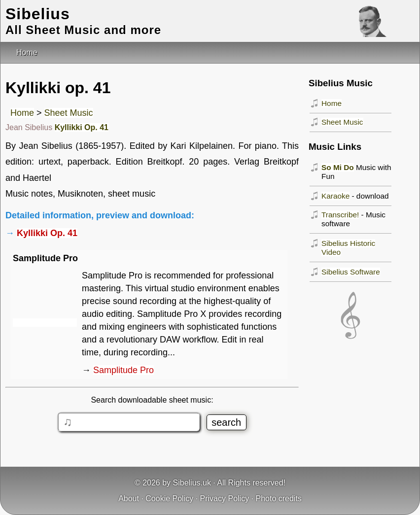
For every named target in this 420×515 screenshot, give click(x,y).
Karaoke (335, 196)
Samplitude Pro (123, 370)
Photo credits (278, 498)
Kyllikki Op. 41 (82, 127)
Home (22, 113)
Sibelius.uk (192, 483)
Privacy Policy (225, 498)
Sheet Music (69, 113)
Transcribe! (340, 215)
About (129, 498)
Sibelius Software (351, 272)
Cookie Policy (169, 498)
